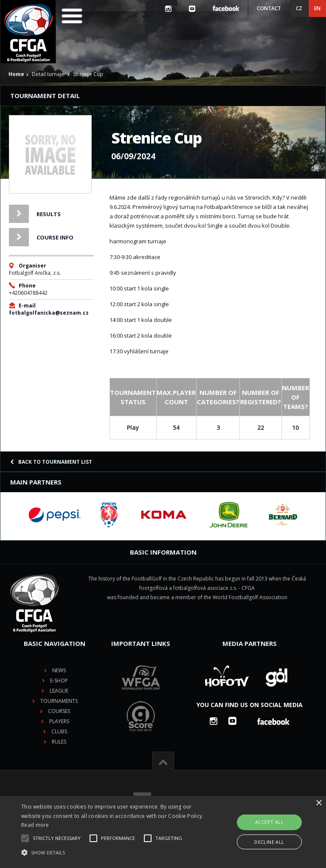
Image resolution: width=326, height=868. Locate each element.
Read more (35, 825)
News (59, 670)
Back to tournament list (51, 462)
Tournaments (59, 701)
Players (59, 721)
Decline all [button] (269, 842)
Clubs (59, 731)
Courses (59, 711)
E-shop (59, 681)
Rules (59, 742)
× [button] (319, 803)
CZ (299, 8)
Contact (269, 8)
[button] (113, 853)
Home (16, 74)
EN (317, 8)
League (59, 691)
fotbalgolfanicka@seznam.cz (49, 313)
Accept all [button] (269, 822)
